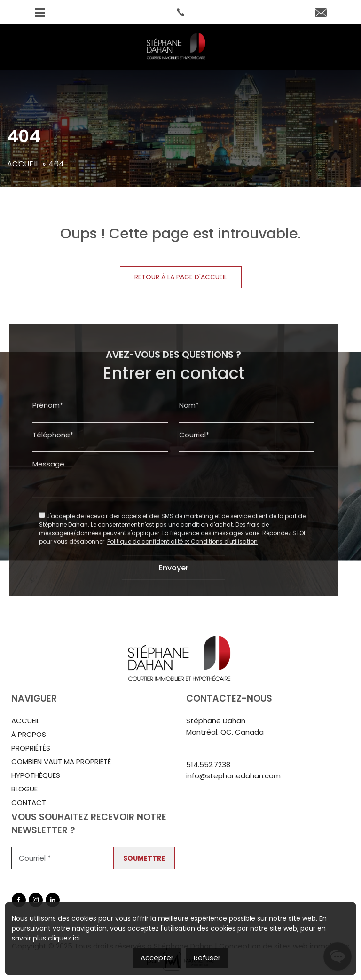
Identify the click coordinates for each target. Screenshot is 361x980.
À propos (29, 734)
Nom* (189, 434)
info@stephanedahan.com (233, 776)
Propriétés (31, 748)
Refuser (207, 958)
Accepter (157, 958)
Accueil (23, 164)
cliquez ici (64, 938)
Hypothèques (36, 775)
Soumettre (144, 858)
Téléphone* (53, 463)
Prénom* (48, 434)
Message (48, 493)
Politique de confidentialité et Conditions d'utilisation (182, 570)
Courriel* (194, 463)
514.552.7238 (208, 764)
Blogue (24, 789)
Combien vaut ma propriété (61, 762)
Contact (29, 802)
